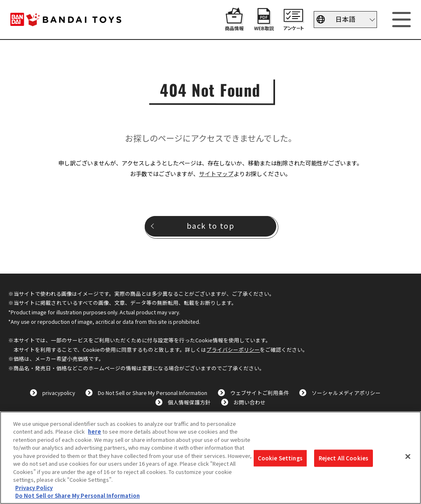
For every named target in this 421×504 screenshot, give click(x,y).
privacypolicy (59, 393)
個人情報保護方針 (189, 402)
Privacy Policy (34, 488)
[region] (210, 458)
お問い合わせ (250, 402)
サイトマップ (216, 174)
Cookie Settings (280, 458)
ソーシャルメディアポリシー (346, 393)
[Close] (408, 457)
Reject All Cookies (344, 458)
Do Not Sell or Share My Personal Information (153, 393)
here (95, 431)
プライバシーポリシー (233, 350)
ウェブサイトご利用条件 (260, 393)
